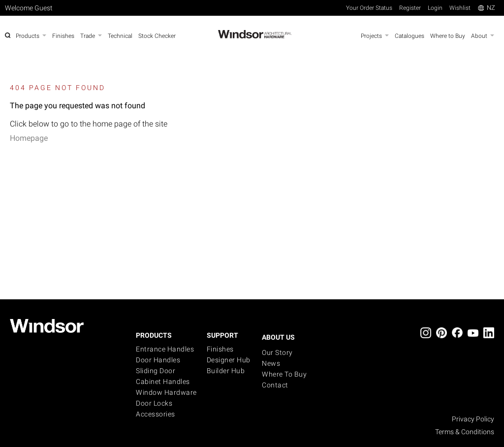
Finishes (220, 349)
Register (410, 8)
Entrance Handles (165, 349)
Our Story (277, 352)
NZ (487, 8)
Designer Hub (229, 360)
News (271, 363)
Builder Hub (226, 371)
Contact (275, 385)
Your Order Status (369, 8)
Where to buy (284, 374)
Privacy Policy (473, 419)
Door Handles (158, 360)
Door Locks (154, 403)
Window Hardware (166, 392)
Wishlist (460, 8)
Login (435, 8)
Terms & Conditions (465, 432)
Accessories (156, 414)
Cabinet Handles (163, 382)
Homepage (29, 138)
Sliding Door (156, 371)
